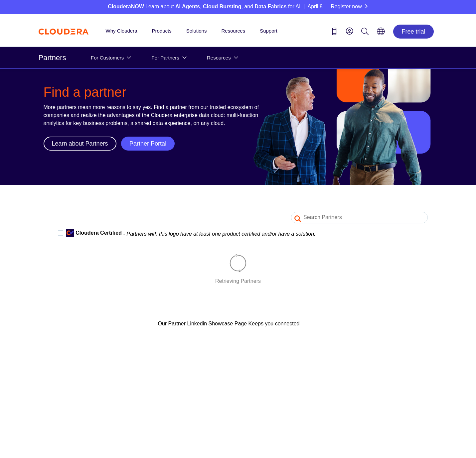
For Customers (107, 58)
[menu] (350, 31)
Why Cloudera (122, 31)
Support (269, 31)
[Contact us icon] (334, 33)
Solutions (197, 31)
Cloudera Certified (90, 233)
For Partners (165, 58)
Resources (233, 31)
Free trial (413, 32)
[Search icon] (365, 33)
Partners (52, 58)
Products (162, 31)
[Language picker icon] (381, 34)
